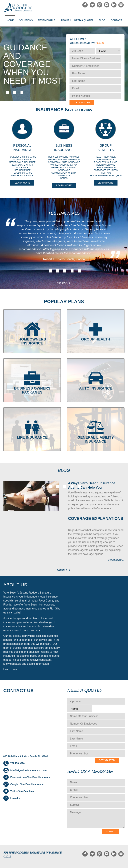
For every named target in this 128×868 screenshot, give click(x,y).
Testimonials (47, 20)
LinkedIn (15, 798)
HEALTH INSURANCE (105, 157)
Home (10, 20)
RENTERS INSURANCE (22, 176)
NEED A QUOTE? (84, 20)
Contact (116, 20)
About (65, 20)
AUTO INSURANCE (22, 160)
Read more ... (116, 560)
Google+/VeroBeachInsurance (27, 784)
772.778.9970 (17, 763)
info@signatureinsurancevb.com (28, 770)
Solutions (26, 20)
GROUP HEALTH (96, 339)
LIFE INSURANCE (22, 170)
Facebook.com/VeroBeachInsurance (30, 777)
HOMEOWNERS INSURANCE (22, 157)
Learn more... (11, 669)
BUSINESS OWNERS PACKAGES (64, 157)
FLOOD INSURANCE (22, 173)
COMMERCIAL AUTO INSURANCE (64, 162)
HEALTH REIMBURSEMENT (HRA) (106, 176)
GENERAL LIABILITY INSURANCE (64, 160)
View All (64, 283)
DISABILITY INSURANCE (105, 162)
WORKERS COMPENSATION (64, 165)
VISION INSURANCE (106, 165)
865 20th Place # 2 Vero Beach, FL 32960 (26, 756)
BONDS (64, 178)
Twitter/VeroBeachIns (22, 791)
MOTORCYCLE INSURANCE (22, 162)
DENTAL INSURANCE (106, 168)
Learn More (22, 183)
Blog (102, 20)
